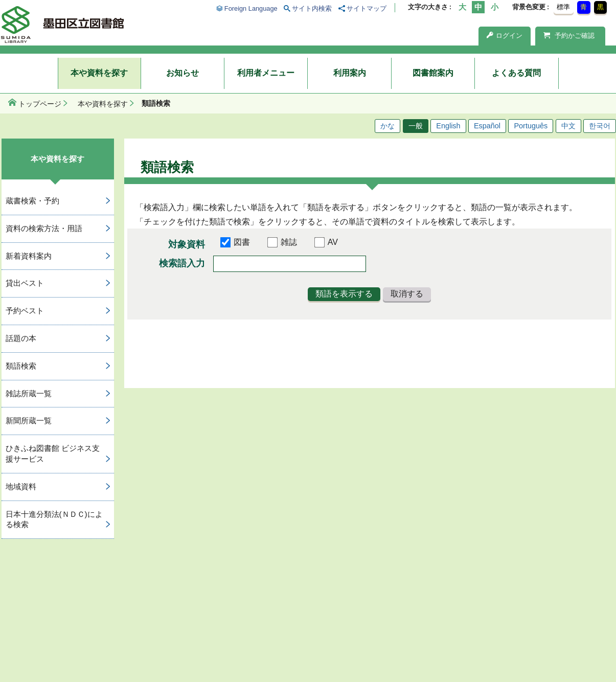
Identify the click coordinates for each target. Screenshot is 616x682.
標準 (563, 7)
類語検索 (21, 366)
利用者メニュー (266, 73)
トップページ (40, 104)
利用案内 (350, 73)
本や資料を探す (99, 73)
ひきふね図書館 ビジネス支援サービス (53, 453)
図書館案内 (433, 73)
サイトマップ (367, 8)
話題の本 (21, 338)
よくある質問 (516, 73)
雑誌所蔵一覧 (29, 393)
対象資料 (187, 244)
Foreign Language (251, 8)
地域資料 (21, 486)
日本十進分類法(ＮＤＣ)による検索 (54, 519)
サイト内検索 (312, 8)
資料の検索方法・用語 (44, 228)
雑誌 (289, 242)
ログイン (505, 36)
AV (333, 242)
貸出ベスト (25, 283)
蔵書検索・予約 (32, 201)
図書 (242, 242)
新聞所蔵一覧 (29, 420)
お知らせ (182, 73)
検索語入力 (182, 263)
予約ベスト (25, 311)
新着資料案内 (29, 256)
